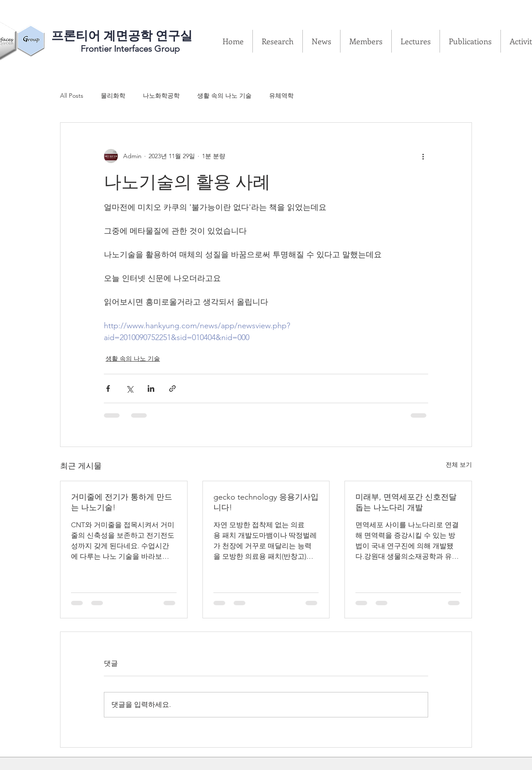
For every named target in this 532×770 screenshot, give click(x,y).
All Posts (72, 96)
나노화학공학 (161, 96)
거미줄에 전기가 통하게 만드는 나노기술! (122, 502)
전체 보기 (459, 465)
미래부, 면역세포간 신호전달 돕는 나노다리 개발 (406, 502)
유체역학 (281, 96)
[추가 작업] (423, 156)
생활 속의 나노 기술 (224, 96)
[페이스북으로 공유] (108, 389)
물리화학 (113, 96)
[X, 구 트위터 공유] (129, 389)
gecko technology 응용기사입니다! (266, 502)
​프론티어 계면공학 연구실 (122, 36)
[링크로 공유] (172, 389)
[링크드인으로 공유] (151, 389)
